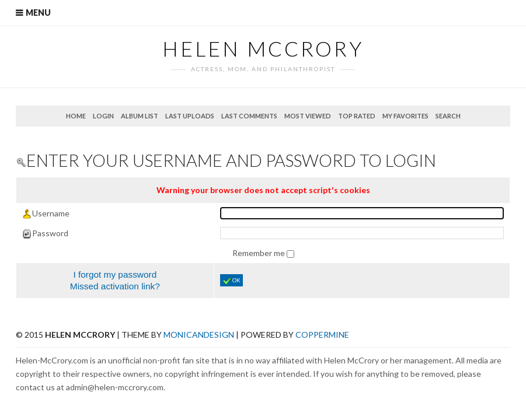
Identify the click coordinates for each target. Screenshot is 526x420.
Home (76, 116)
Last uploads (190, 116)
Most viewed (308, 116)
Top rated (357, 116)
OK (231, 281)
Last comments (249, 116)
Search (448, 116)
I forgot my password (115, 274)
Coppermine (322, 335)
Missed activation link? (115, 286)
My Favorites (405, 116)
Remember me (259, 253)
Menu (38, 13)
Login (103, 116)
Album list (140, 116)
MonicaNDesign (199, 335)
